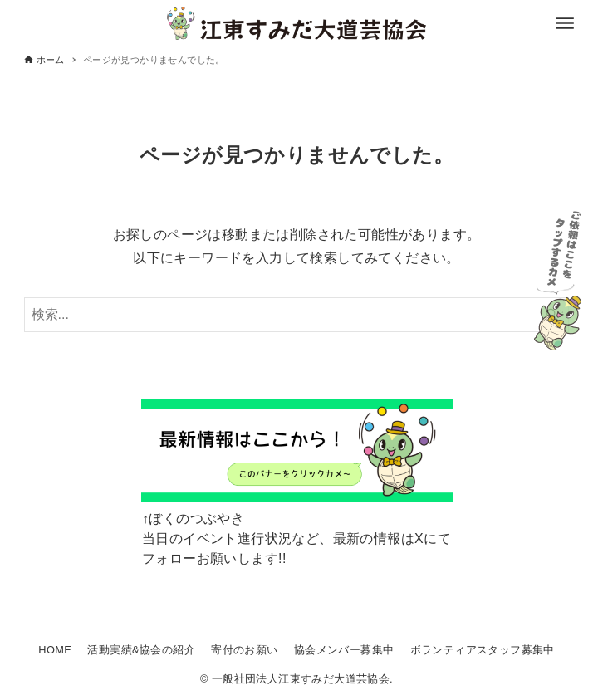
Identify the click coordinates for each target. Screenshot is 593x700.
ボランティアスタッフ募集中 (483, 650)
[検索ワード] (297, 315)
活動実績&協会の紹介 (141, 650)
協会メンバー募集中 (344, 650)
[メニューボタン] (565, 23)
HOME (55, 650)
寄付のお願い (244, 650)
